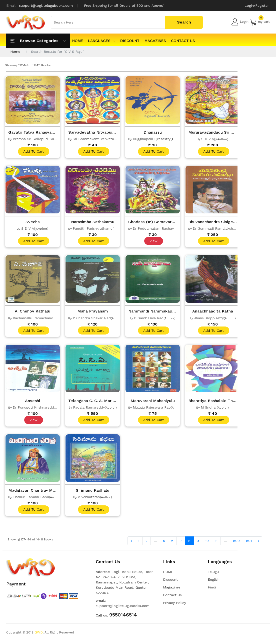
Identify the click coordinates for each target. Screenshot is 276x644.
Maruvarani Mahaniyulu (153, 402)
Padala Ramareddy (89, 409)
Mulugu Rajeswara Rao (152, 409)
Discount (130, 41)
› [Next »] (258, 543)
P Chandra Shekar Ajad (92, 319)
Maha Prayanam (93, 312)
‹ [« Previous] (131, 543)
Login (240, 22)
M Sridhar (209, 409)
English (214, 582)
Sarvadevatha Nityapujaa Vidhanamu (106, 132)
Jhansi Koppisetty (209, 319)
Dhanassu (153, 132)
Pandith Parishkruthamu (93, 229)
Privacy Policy (174, 605)
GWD (39, 635)
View (153, 242)
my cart (260, 22)
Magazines (155, 41)
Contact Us (183, 41)
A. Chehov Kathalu (32, 312)
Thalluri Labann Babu (31, 499)
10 (207, 543)
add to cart (33, 152)
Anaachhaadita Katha (213, 312)
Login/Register (257, 6)
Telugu (213, 574)
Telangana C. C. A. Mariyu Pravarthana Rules (115, 402)
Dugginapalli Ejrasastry (152, 139)
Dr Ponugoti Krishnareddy (34, 409)
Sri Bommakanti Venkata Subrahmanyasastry (110, 139)
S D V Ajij (209, 139)
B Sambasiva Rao (149, 319)
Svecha (32, 222)
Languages (102, 41)
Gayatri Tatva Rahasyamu (35, 132)
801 (249, 543)
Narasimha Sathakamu (92, 222)
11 (216, 543)
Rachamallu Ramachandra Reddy (40, 319)
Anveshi (33, 402)
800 (236, 543)
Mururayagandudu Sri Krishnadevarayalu (230, 132)
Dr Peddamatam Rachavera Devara (162, 229)
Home (15, 52)
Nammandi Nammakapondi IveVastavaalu (171, 312)
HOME (78, 41)
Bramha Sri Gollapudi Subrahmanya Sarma (49, 139)
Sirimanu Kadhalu (93, 492)
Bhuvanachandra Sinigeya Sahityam (225, 222)
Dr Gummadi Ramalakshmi (215, 229)
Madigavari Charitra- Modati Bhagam (47, 492)
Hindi (212, 590)
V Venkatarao (89, 499)
